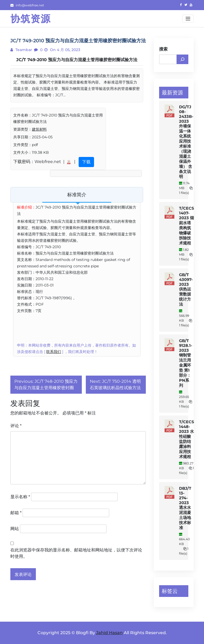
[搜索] (182, 59)
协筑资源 (31, 19)
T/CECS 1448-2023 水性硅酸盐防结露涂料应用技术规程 (186, 439)
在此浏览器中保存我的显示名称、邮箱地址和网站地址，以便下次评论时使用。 (76, 553)
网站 (15, 529)
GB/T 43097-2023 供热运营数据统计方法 (186, 290)
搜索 (163, 49)
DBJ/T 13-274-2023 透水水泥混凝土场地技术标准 (185, 508)
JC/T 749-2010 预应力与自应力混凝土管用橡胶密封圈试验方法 (77, 60)
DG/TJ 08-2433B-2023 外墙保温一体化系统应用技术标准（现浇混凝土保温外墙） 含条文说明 (186, 142)
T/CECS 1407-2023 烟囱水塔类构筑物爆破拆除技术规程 (186, 226)
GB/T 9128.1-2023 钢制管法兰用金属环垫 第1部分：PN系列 (186, 363)
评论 (16, 426)
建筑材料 (39, 129)
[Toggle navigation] (188, 19)
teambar (23, 50)
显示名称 (20, 497)
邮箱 (16, 513)
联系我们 (54, 352)
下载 (86, 162)
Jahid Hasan (109, 633)
